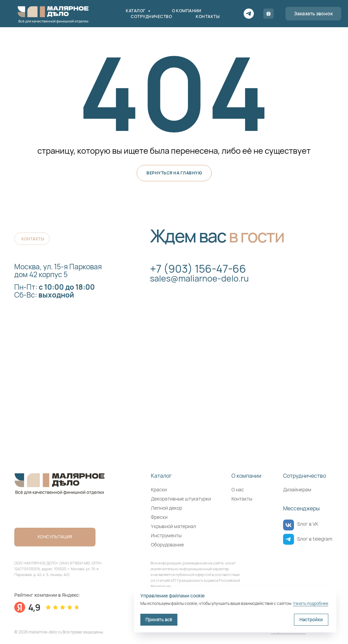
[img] (289, 525)
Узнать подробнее (311, 603)
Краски (159, 489)
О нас (238, 489)
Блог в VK (308, 524)
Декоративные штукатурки (181, 499)
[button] (313, 14)
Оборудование (167, 545)
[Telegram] (249, 14)
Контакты (208, 16)
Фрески (159, 517)
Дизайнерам (297, 489)
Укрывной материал (173, 526)
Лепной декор (167, 508)
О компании (186, 11)
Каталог (136, 11)
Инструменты (166, 535)
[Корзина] (268, 14)
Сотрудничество (151, 16)
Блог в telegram (315, 539)
